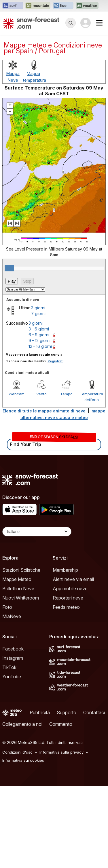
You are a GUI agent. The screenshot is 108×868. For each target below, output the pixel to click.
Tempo (66, 476)
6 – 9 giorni (39, 416)
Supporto (67, 794)
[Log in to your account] (86, 23)
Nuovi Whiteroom (21, 679)
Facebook (13, 730)
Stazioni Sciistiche (21, 652)
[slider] (9, 350)
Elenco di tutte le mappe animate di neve (44, 493)
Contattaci (94, 794)
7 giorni (38, 395)
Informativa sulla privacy (61, 834)
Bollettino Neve (18, 670)
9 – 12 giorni (39, 422)
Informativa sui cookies (23, 842)
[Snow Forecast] (31, 23)
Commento (61, 806)
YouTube (12, 758)
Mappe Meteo (17, 661)
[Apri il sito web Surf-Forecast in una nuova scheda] (13, 6)
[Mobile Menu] (99, 23)
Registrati (55, 443)
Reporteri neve (68, 679)
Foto (7, 689)
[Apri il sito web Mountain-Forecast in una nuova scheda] (38, 6)
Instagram (13, 740)
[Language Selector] (37, 613)
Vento (41, 476)
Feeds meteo (66, 689)
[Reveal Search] (71, 23)
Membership (65, 652)
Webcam (17, 476)
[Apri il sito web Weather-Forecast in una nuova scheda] (87, 6)
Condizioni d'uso (17, 834)
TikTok (9, 749)
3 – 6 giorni (39, 411)
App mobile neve (70, 670)
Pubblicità (40, 794)
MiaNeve (12, 698)
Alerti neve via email (73, 661)
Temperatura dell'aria (91, 478)
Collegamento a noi (22, 806)
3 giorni (38, 389)
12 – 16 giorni (40, 428)
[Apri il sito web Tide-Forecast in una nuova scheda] (63, 6)
